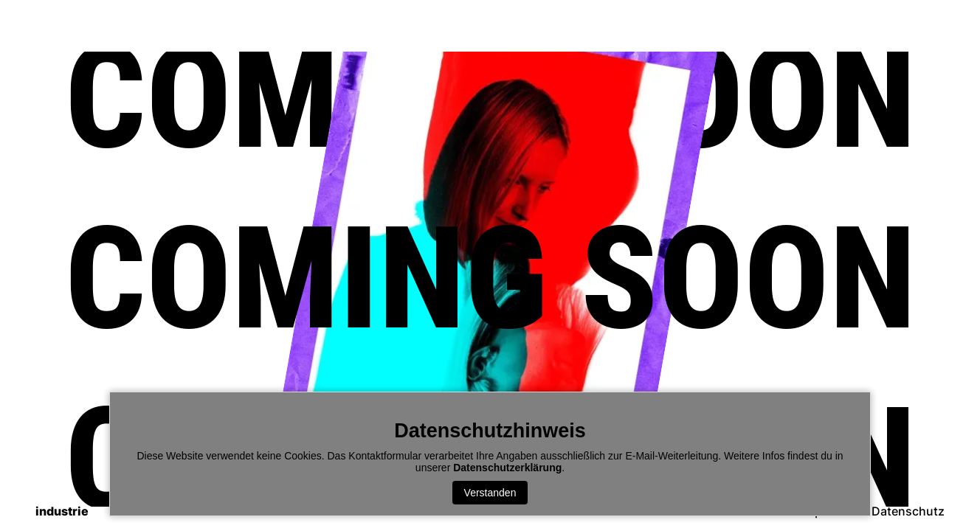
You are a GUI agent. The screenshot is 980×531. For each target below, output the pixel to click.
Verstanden (490, 493)
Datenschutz (908, 511)
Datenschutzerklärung (507, 468)
